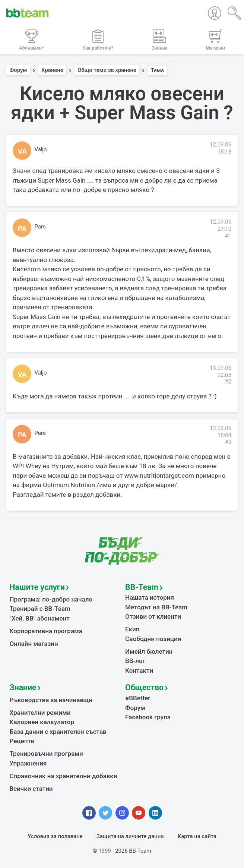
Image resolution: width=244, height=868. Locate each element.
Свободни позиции (153, 639)
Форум (18, 70)
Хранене (52, 70)
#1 (228, 236)
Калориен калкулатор (42, 722)
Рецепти (22, 741)
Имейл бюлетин (149, 651)
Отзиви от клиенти (153, 616)
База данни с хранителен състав (58, 732)
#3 (228, 442)
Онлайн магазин (34, 644)
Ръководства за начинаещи (51, 700)
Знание (23, 687)
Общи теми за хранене (107, 70)
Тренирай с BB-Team (40, 609)
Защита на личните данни (130, 836)
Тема (157, 70)
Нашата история (150, 597)
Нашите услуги (37, 587)
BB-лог (135, 661)
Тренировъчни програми (46, 754)
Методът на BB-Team (156, 607)
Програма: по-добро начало (51, 599)
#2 (228, 382)
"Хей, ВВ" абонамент (40, 618)
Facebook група (148, 717)
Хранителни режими (40, 713)
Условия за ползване (55, 836)
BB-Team (142, 587)
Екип (132, 629)
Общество (144, 687)
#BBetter (138, 698)
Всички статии (31, 789)
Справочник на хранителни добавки (64, 776)
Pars (40, 227)
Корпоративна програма (46, 631)
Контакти (139, 670)
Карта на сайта (197, 836)
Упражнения (28, 763)
